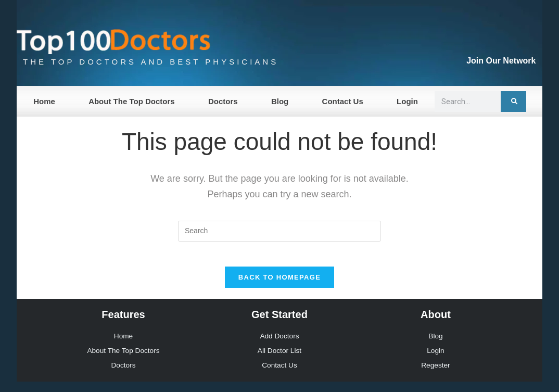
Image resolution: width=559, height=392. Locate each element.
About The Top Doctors (132, 101)
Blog (280, 101)
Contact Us (343, 101)
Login (407, 101)
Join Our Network (501, 61)
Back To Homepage (279, 284)
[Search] (513, 102)
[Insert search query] (279, 231)
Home (44, 101)
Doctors (223, 101)
